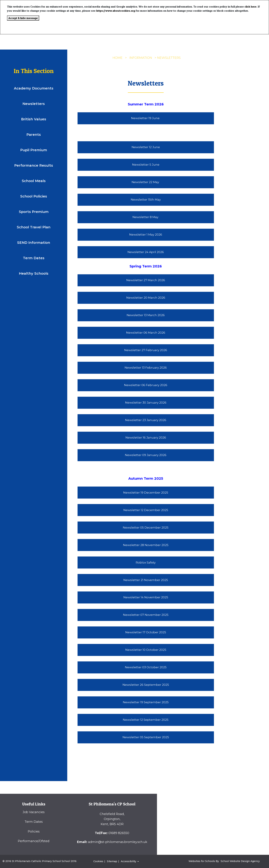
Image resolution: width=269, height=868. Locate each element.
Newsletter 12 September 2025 (146, 720)
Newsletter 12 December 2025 (146, 510)
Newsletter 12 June (146, 147)
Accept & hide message (23, 18)
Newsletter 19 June (146, 118)
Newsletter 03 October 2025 (146, 667)
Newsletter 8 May (146, 217)
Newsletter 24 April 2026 (146, 252)
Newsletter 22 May (146, 182)
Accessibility (129, 861)
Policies (34, 831)
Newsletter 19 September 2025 (146, 702)
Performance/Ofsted (34, 841)
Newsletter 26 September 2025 (146, 685)
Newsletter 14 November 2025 (146, 597)
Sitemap (112, 861)
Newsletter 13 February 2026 (146, 368)
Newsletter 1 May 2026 (146, 235)
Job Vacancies (34, 812)
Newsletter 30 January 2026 (146, 403)
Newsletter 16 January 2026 (146, 438)
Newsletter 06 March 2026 (146, 333)
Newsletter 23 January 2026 (146, 420)
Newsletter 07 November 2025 (146, 615)
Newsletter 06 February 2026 (146, 385)
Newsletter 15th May (146, 200)
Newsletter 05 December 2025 (146, 528)
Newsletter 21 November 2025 (146, 580)
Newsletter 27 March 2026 (146, 280)
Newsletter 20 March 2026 (146, 298)
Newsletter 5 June (146, 165)
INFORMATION (141, 58)
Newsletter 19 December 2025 (146, 493)
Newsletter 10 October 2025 (146, 650)
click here (250, 7)
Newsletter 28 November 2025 (146, 545)
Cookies (98, 861)
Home (118, 58)
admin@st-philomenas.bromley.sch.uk (118, 842)
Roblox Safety (146, 562)
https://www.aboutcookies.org (116, 11)
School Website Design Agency (240, 861)
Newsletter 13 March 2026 (146, 315)
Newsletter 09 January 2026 (146, 455)
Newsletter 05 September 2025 (146, 737)
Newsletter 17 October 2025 (146, 632)
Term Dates (34, 822)
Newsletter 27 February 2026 (146, 350)
